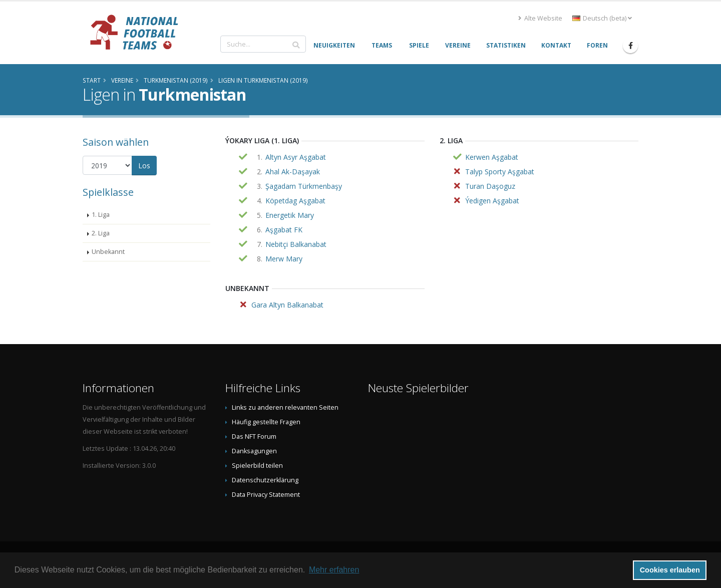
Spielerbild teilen (257, 466)
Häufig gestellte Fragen (266, 422)
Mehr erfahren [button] (334, 570)
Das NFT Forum (254, 436)
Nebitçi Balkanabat (296, 244)
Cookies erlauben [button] (670, 570)
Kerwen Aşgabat (492, 157)
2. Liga (101, 233)
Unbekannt (108, 252)
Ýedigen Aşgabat (492, 201)
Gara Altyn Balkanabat (287, 305)
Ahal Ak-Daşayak (293, 172)
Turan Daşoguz (490, 186)
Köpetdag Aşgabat (295, 201)
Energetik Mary (290, 215)
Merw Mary (284, 259)
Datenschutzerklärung (265, 480)
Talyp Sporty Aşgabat (500, 172)
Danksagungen (254, 451)
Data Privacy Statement (266, 495)
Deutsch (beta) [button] (602, 18)
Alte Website (540, 18)
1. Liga (101, 215)
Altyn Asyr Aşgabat (296, 157)
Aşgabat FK (284, 230)
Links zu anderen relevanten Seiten (285, 407)
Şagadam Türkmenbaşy (304, 186)
